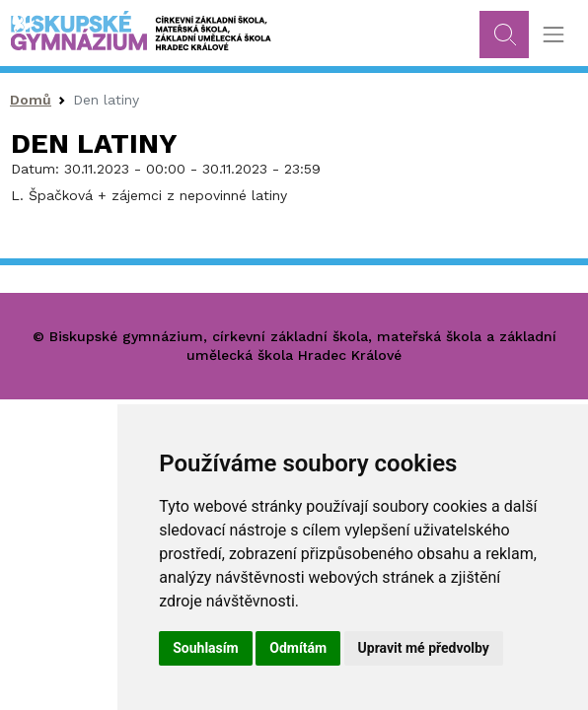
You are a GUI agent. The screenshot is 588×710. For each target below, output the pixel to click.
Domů (31, 100)
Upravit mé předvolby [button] (424, 648)
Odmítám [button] (298, 648)
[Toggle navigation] (553, 35)
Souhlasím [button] (206, 648)
